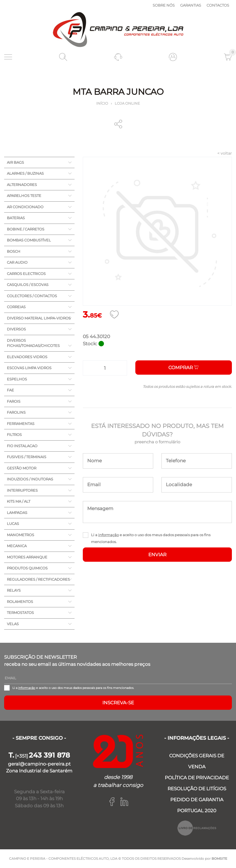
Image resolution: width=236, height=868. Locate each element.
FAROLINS (16, 412)
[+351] (39, 756)
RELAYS (14, 590)
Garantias (191, 5)
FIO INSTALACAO (22, 446)
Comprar (183, 368)
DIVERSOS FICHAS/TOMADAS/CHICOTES (33, 343)
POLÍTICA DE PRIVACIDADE (197, 778)
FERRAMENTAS (21, 424)
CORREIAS (16, 307)
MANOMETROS (20, 535)
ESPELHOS (17, 379)
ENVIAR (157, 555)
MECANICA (17, 546)
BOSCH (14, 251)
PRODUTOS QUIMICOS (27, 568)
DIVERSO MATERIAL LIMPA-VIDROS (39, 318)
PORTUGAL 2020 (197, 811)
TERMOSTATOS (20, 613)
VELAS (13, 624)
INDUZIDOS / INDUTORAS (30, 479)
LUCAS (13, 524)
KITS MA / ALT (19, 501)
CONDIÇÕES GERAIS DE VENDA (197, 761)
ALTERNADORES (22, 185)
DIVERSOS (16, 329)
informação (109, 535)
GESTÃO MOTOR (22, 468)
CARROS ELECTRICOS (26, 274)
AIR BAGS (15, 162)
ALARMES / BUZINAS (25, 173)
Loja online (127, 103)
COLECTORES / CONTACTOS (32, 296)
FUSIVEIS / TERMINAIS (27, 457)
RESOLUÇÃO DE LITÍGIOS (197, 789)
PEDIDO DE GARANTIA (197, 800)
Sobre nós (164, 5)
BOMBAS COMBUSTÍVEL (29, 240)
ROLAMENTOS (20, 602)
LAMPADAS (17, 513)
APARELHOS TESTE (24, 196)
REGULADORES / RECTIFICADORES (38, 579)
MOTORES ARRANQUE (27, 557)
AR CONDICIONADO (25, 207)
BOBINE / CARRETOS (26, 229)
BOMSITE (219, 859)
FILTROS (14, 435)
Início (102, 103)
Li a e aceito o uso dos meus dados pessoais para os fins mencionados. (151, 538)
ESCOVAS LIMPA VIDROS (29, 368)
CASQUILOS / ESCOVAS (28, 285)
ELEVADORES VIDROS (27, 357)
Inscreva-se (118, 703)
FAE (10, 390)
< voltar (225, 153)
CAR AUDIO (17, 262)
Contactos (218, 5)
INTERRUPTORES (22, 490)
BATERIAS (16, 218)
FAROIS (14, 401)
